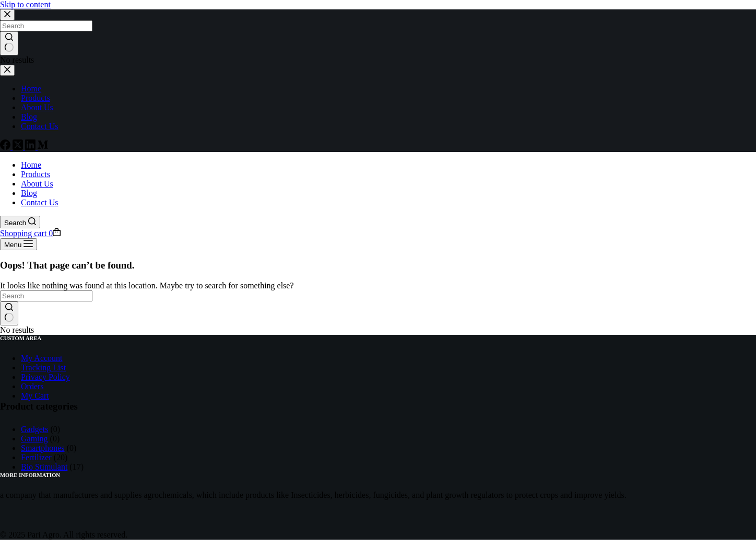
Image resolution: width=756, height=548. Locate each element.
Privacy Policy (45, 377)
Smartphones (43, 448)
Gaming (34, 439)
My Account (42, 358)
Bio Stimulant (44, 467)
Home (31, 165)
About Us (37, 184)
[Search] (20, 222)
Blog (29, 193)
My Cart (35, 396)
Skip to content (25, 4)
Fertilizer (36, 457)
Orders (32, 386)
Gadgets (34, 429)
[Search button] (9, 313)
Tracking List (43, 368)
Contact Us (40, 202)
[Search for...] (46, 296)
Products (36, 174)
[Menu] (19, 244)
